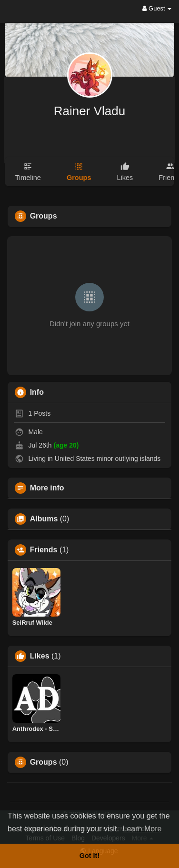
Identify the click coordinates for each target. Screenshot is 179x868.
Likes (40, 656)
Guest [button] (157, 8)
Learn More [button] (142, 829)
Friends (44, 550)
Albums (44, 519)
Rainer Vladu (89, 111)
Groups (44, 762)
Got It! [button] (89, 856)
